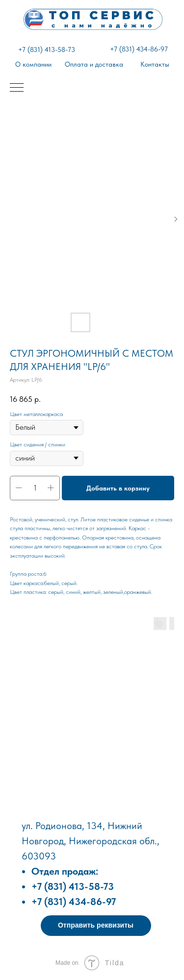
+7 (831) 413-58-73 (47, 49)
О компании (33, 64)
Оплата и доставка (94, 64)
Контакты (155, 64)
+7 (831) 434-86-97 (139, 49)
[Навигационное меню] (17, 88)
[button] (96, 926)
